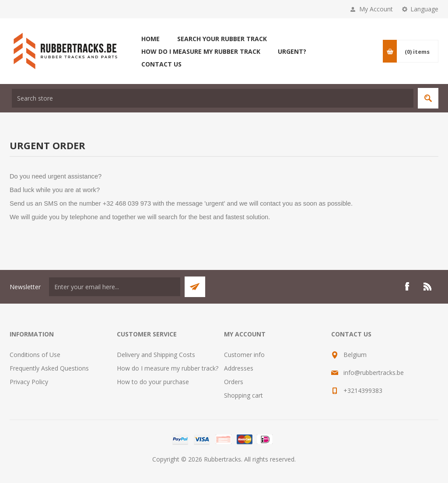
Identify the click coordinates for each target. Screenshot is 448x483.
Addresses (239, 368)
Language (424, 9)
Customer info (244, 355)
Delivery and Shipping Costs (156, 355)
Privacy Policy (29, 382)
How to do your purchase (153, 382)
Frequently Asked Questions (49, 368)
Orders (234, 382)
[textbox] (213, 98)
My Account (376, 9)
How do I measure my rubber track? (168, 368)
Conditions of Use (35, 355)
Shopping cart (243, 395)
